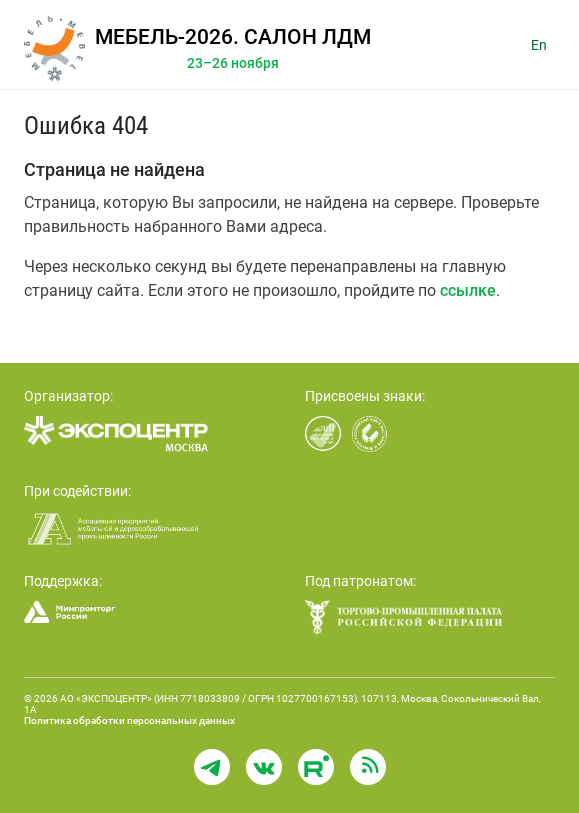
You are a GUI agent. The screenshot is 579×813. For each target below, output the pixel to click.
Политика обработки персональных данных (129, 720)
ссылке (468, 290)
